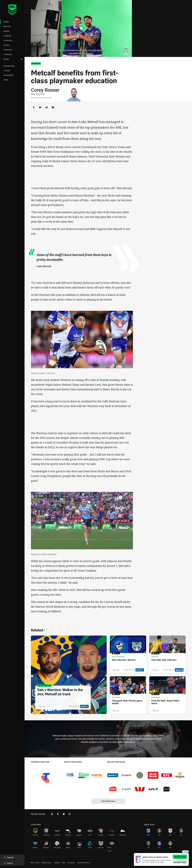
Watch (7, 26)
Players (8, 40)
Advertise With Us (84, 863)
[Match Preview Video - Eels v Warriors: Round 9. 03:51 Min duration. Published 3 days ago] (128, 654)
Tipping (8, 54)
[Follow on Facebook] (58, 814)
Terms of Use (35, 863)
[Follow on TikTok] (52, 814)
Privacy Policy (46, 863)
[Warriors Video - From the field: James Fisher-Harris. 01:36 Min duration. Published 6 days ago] (167, 695)
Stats (7, 45)
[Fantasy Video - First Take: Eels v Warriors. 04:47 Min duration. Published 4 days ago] (167, 654)
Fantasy (8, 50)
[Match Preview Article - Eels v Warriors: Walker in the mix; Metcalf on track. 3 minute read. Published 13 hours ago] (69, 675)
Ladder (8, 36)
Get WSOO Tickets (180, 862)
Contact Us (71, 863)
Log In (8, 863)
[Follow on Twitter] (64, 814)
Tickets (7, 71)
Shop (6, 80)
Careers (57, 863)
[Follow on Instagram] (70, 814)
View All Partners (108, 801)
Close (185, 852)
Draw (7, 31)
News (7, 22)
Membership (9, 66)
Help (63, 863)
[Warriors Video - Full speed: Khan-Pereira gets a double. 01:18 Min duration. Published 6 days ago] (128, 695)
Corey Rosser (45, 90)
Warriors (36, 64)
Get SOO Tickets (180, 857)
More (13, 59)
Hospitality (8, 75)
